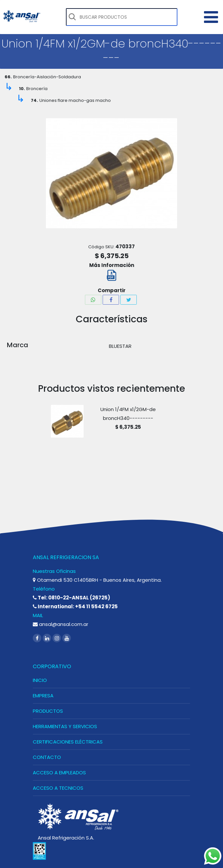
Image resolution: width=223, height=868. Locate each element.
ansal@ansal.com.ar (61, 624)
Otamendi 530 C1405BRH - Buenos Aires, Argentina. (97, 580)
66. (8, 77)
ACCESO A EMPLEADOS (59, 773)
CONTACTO (47, 757)
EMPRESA (43, 696)
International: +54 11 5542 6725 (75, 606)
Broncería (37, 89)
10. (22, 89)
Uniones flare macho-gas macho (75, 100)
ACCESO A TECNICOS (58, 788)
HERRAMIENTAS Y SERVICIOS (65, 726)
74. (34, 100)
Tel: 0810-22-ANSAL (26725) (71, 598)
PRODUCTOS (48, 711)
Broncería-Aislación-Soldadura (47, 77)
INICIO (40, 680)
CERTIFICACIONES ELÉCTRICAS (68, 742)
